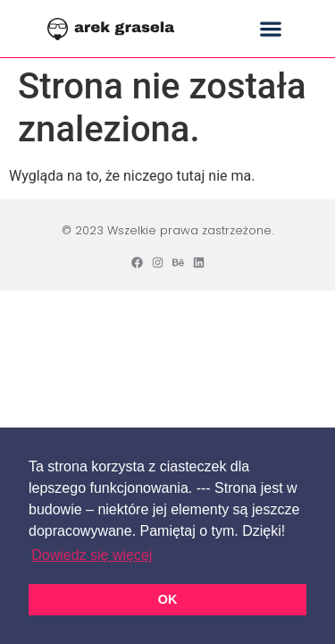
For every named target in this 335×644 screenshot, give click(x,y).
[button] (270, 29)
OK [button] (168, 599)
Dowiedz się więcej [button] (92, 555)
